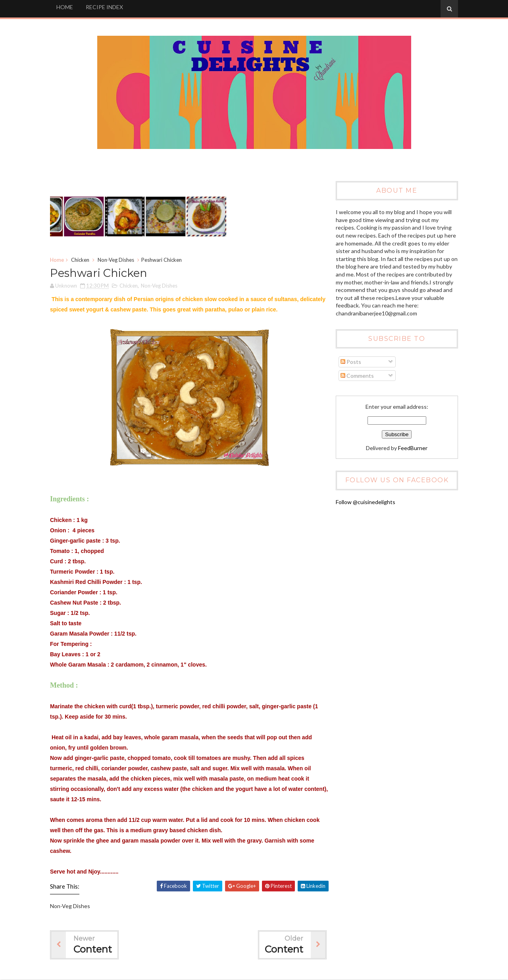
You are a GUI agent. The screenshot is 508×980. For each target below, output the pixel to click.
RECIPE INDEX (106, 7)
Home (59, 260)
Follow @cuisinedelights (365, 502)
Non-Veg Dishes (117, 260)
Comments (356, 376)
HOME (66, 7)
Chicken (82, 260)
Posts (350, 362)
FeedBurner (412, 448)
